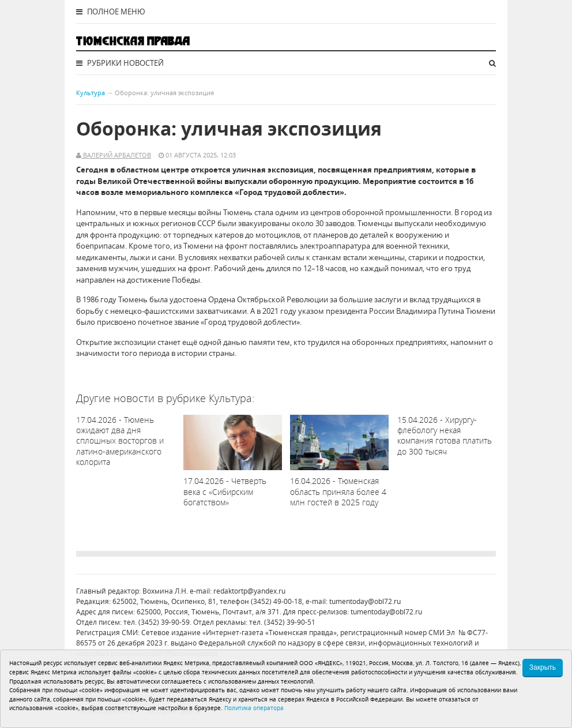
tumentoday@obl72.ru (365, 601)
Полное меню (111, 12)
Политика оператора (254, 708)
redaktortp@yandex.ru (249, 591)
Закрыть (543, 667)
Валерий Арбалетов (116, 155)
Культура (91, 93)
